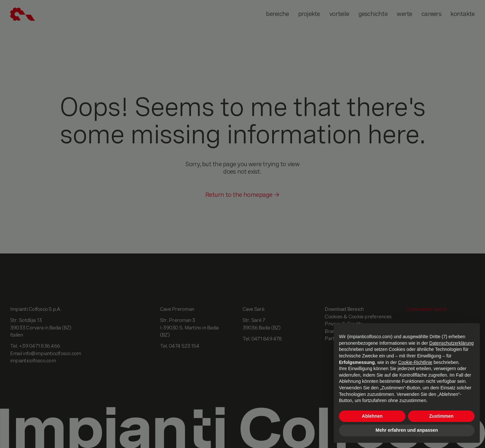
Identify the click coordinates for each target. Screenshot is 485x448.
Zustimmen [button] (441, 416)
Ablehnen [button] (372, 416)
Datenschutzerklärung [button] (451, 343)
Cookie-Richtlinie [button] (415, 362)
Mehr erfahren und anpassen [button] (407, 430)
